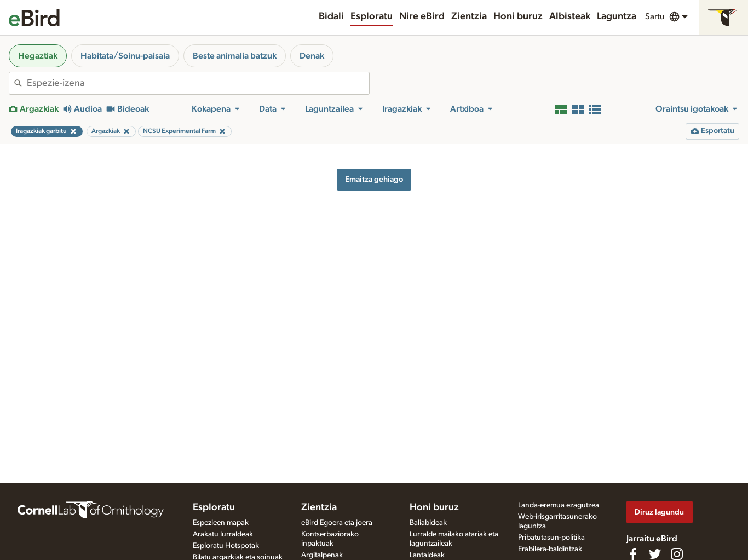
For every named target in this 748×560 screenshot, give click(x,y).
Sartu (655, 16)
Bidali (331, 16)
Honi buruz (518, 16)
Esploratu (372, 16)
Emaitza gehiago (374, 179)
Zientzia (469, 16)
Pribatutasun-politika (551, 538)
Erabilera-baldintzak (550, 549)
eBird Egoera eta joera (337, 523)
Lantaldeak (427, 555)
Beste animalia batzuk (235, 56)
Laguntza (617, 16)
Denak (312, 56)
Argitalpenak (322, 555)
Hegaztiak (38, 56)
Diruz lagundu (659, 512)
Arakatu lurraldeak (223, 534)
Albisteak (570, 16)
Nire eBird (422, 16)
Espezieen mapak (221, 523)
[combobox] (198, 83)
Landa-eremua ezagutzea (559, 505)
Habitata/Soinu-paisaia (125, 56)
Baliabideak (428, 523)
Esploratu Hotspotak (226, 546)
